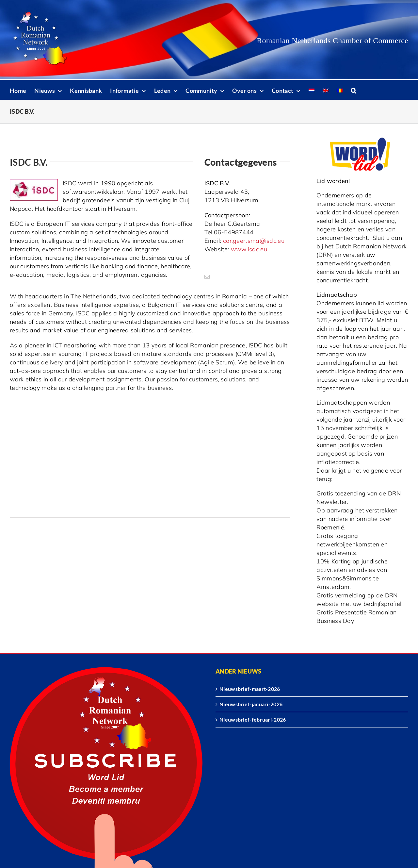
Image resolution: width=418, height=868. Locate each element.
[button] (354, 90)
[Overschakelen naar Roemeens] (340, 90)
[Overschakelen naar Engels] (326, 90)
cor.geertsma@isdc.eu (254, 241)
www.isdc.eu (249, 249)
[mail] (207, 277)
